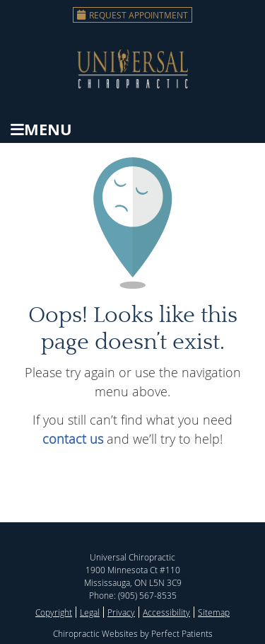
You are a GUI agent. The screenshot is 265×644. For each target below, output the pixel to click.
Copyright (54, 612)
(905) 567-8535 (147, 595)
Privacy (121, 612)
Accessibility (166, 612)
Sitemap (214, 612)
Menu (41, 129)
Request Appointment (132, 15)
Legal (90, 612)
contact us (73, 439)
